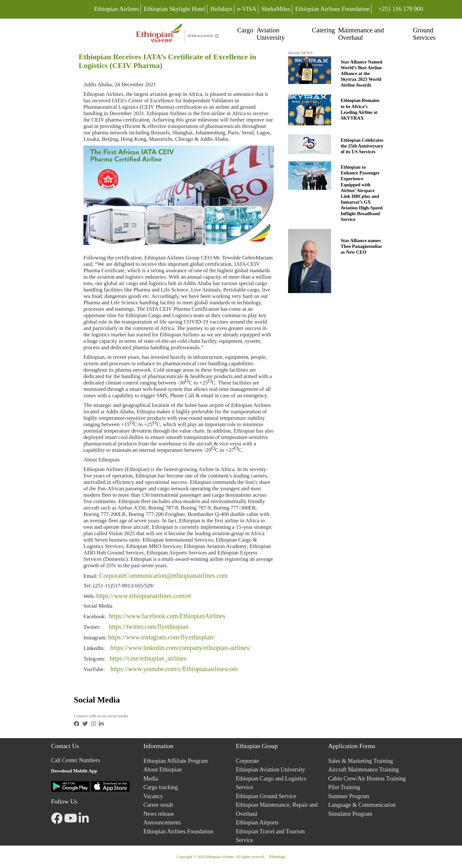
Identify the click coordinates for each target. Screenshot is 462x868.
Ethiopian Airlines (116, 9)
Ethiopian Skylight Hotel (175, 9)
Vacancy (153, 796)
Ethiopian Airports (257, 822)
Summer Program (349, 796)
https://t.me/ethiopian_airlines (148, 658)
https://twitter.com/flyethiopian (149, 627)
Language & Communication (362, 805)
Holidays (221, 9)
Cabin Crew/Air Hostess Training (367, 779)
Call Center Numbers (76, 760)
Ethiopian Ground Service (266, 796)
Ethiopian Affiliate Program (176, 761)
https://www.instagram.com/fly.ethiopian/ (161, 637)
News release (159, 814)
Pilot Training (344, 787)
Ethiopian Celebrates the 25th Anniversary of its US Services (362, 146)
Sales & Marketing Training (361, 761)
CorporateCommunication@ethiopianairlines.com (164, 576)
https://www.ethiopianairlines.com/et (144, 596)
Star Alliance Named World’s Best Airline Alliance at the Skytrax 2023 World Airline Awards (362, 73)
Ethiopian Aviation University (270, 770)
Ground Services (424, 34)
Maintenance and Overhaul (361, 34)
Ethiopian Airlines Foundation (332, 9)
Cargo (245, 30)
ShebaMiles (276, 9)
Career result (158, 805)
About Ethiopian (163, 770)
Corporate (247, 761)
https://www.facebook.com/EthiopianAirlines (167, 616)
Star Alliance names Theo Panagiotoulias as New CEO (361, 246)
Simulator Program (350, 814)
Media (151, 779)
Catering (323, 30)
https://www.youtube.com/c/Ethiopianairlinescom (174, 669)
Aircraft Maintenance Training (364, 770)
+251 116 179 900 (401, 8)
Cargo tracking (161, 787)
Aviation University (271, 34)
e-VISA (247, 9)
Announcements (162, 822)
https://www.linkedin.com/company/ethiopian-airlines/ (181, 648)
